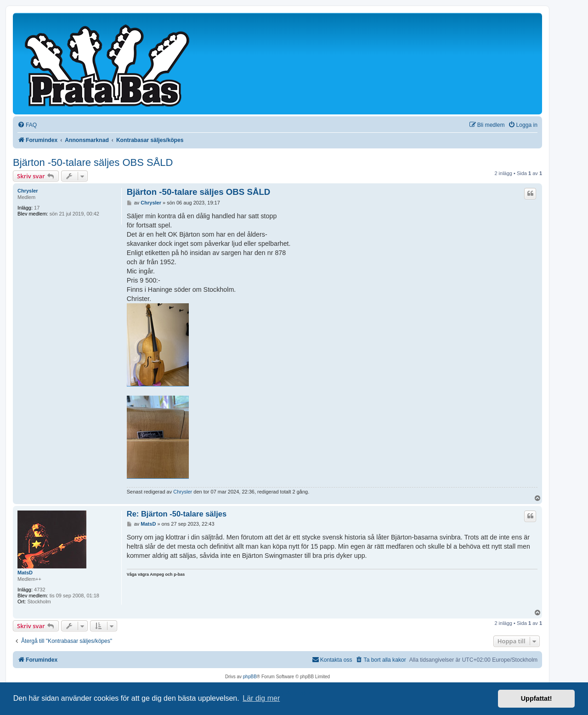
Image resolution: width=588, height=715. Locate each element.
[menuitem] (27, 125)
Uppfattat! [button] (537, 698)
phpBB (250, 677)
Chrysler (28, 191)
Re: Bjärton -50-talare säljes (177, 514)
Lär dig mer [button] (261, 698)
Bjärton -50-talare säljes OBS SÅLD (93, 162)
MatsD (25, 573)
